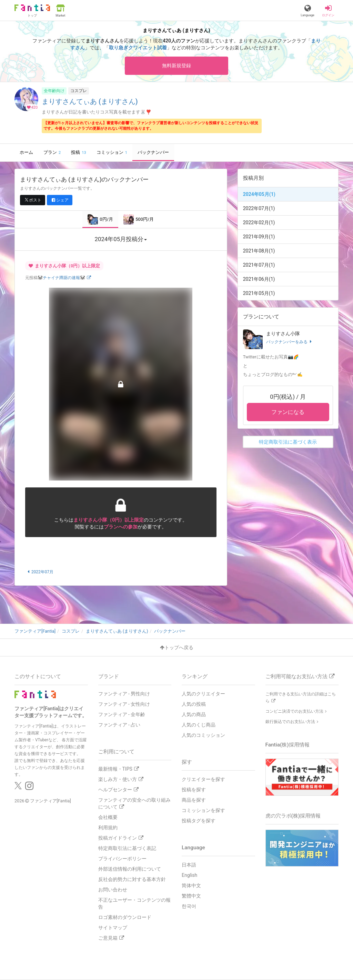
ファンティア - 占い (119, 725)
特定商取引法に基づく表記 (127, 849)
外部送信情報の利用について (130, 870)
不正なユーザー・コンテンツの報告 (134, 904)
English (189, 876)
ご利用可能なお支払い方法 (300, 677)
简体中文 (191, 886)
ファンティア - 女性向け (124, 705)
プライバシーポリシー (122, 859)
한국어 (189, 907)
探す (187, 763)
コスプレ (79, 91)
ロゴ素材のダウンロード (125, 918)
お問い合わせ (113, 890)
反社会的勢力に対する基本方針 (132, 880)
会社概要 (108, 818)
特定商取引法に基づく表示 (288, 443)
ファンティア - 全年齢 (122, 715)
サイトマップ (113, 928)
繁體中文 (191, 897)
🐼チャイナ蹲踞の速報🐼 (64, 279)
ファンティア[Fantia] (51, 801)
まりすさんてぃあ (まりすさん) (90, 103)
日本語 (189, 865)
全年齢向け (54, 91)
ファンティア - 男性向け (124, 694)
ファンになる (288, 413)
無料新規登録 (176, 66)
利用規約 (108, 828)
